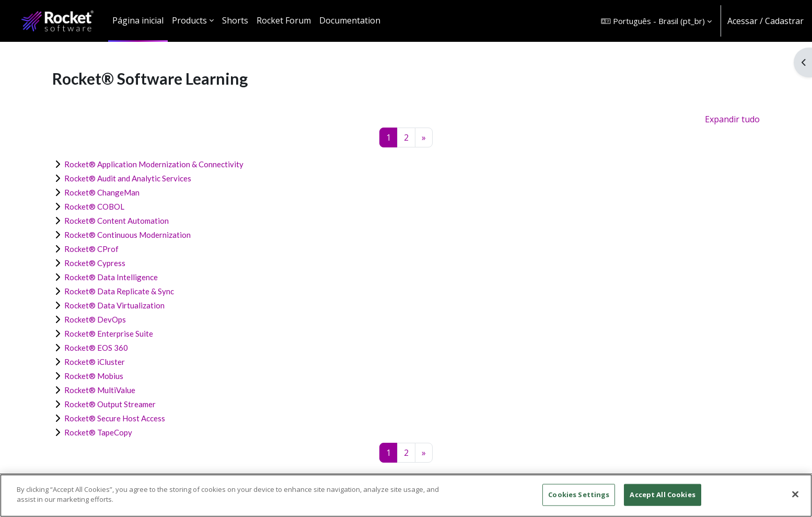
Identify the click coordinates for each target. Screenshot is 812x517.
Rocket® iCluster (95, 362)
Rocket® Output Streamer (110, 404)
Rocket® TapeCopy (98, 432)
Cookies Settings (579, 495)
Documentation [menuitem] (350, 20)
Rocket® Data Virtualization (114, 305)
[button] (656, 21)
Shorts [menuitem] (235, 20)
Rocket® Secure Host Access (115, 418)
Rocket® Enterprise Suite (109, 334)
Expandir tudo (732, 119)
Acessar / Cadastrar (765, 21)
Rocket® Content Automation (117, 221)
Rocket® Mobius (94, 376)
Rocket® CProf (91, 249)
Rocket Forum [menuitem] (284, 20)
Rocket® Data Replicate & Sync (119, 291)
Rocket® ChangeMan (102, 192)
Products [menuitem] (189, 20)
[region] (406, 496)
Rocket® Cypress (95, 263)
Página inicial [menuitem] (138, 20)
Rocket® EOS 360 (96, 348)
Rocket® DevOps (95, 319)
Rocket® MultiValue (100, 390)
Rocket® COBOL (94, 206)
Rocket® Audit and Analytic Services (128, 178)
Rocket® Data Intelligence (111, 277)
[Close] (795, 494)
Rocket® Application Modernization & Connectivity (154, 164)
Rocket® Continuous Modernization (127, 235)
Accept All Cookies (662, 495)
